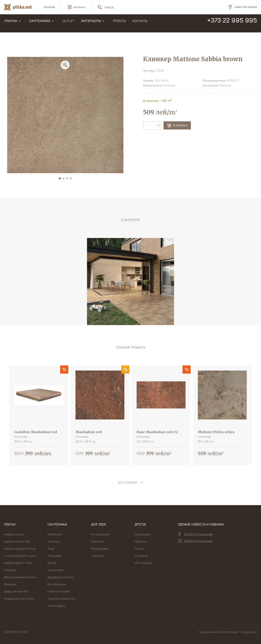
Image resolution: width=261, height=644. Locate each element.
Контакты (140, 24)
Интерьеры (91, 24)
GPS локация (143, 563)
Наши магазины (246, 8)
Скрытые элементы (61, 598)
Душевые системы (61, 577)
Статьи (139, 548)
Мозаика (10, 584)
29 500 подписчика (195, 541)
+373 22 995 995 (232, 24)
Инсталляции (57, 584)
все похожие (128, 482)
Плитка (11, 24)
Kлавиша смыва (58, 591)
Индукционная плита (19, 598)
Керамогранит (14, 534)
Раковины (55, 534)
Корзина (97, 556)
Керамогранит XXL (17, 541)
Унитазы (54, 541)
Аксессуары (56, 606)
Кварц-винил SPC (16, 591)
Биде (51, 548)
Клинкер (10, 570)
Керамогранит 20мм (18, 563)
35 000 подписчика (196, 534)
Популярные (100, 534)
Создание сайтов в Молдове (218, 632)
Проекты (119, 24)
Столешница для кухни (20, 556)
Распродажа (100, 548)
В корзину (177, 126)
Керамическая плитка (20, 548)
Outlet (68, 24)
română (49, 8)
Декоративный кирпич (20, 577)
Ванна (52, 563)
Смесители (55, 570)
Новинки (97, 541)
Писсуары (55, 556)
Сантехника (40, 24)
